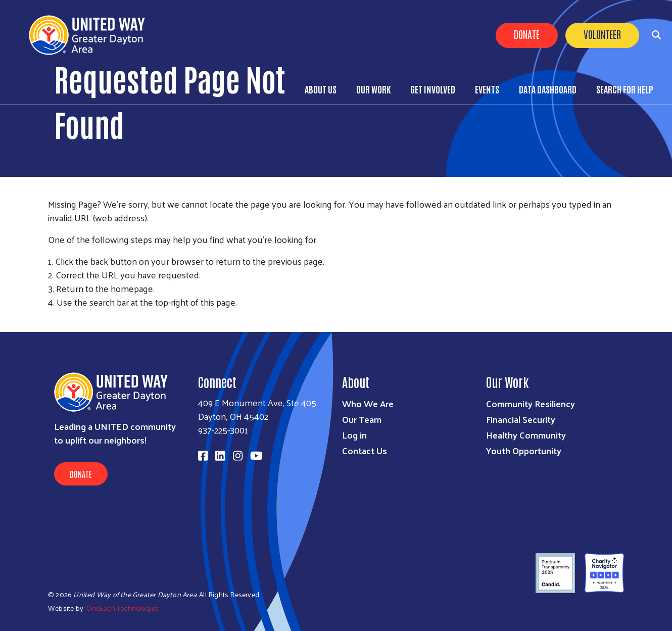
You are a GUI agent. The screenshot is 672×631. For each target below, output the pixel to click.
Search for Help (625, 89)
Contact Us (365, 450)
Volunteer (602, 34)
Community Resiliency (531, 403)
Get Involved (433, 89)
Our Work (373, 89)
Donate (527, 34)
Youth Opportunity (524, 450)
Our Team (362, 419)
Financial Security (521, 419)
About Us (321, 89)
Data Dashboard (548, 89)
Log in (354, 435)
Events (487, 89)
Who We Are (368, 403)
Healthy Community (526, 435)
